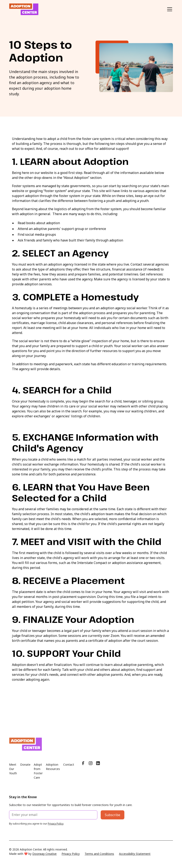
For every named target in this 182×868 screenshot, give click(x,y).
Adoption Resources (53, 771)
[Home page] (91, 748)
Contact (69, 769)
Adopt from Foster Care (38, 775)
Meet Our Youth (13, 773)
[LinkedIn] (98, 768)
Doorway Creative (44, 858)
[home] (24, 9)
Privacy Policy (71, 858)
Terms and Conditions (99, 858)
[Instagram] (91, 768)
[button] (169, 9)
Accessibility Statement (135, 858)
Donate (25, 769)
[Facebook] (83, 768)
